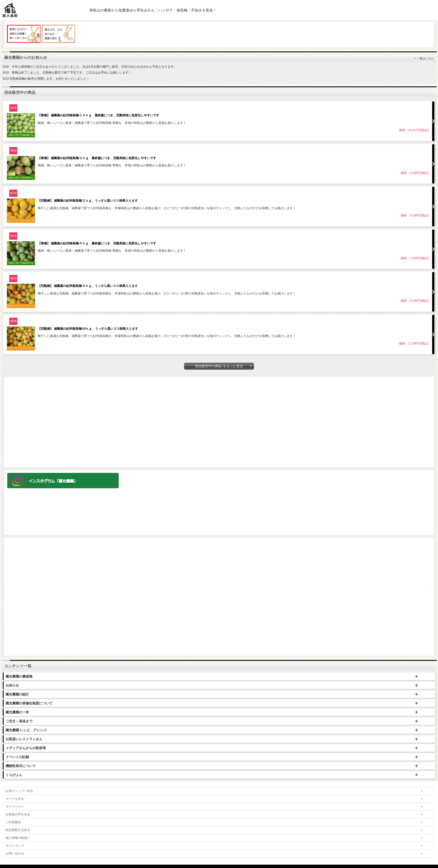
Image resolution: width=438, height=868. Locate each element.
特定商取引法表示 (18, 830)
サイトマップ (15, 846)
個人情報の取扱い (18, 838)
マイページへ (15, 806)
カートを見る (15, 799)
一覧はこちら (425, 58)
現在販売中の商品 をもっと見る (219, 366)
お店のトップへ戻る (19, 791)
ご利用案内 (13, 822)
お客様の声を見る (18, 814)
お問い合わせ (15, 853)
